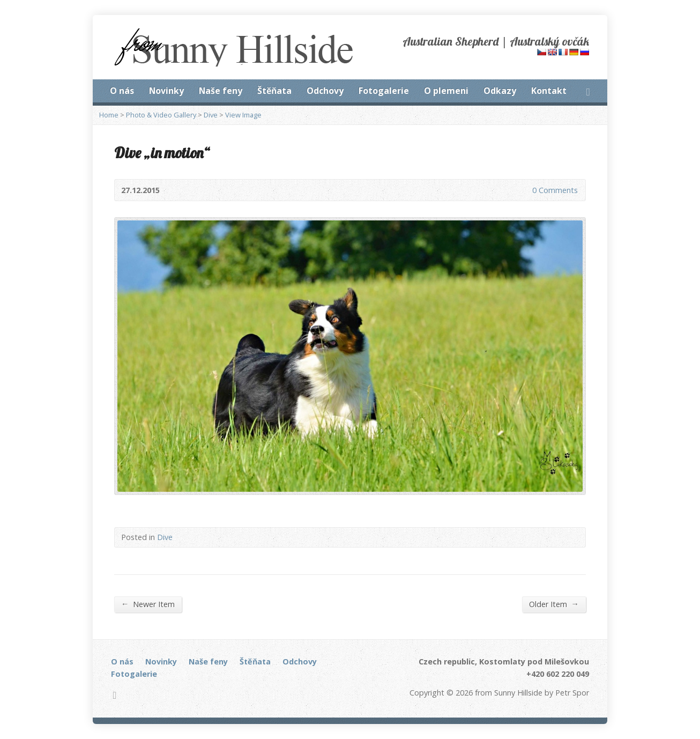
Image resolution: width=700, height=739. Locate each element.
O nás (122, 91)
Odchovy (325, 91)
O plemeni (446, 91)
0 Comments (523, 190)
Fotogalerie (384, 91)
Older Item (554, 604)
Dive (211, 115)
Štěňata (274, 91)
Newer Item (148, 604)
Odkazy (500, 91)
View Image (243, 115)
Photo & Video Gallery (161, 115)
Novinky (166, 91)
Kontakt (549, 91)
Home (109, 115)
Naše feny (221, 91)
